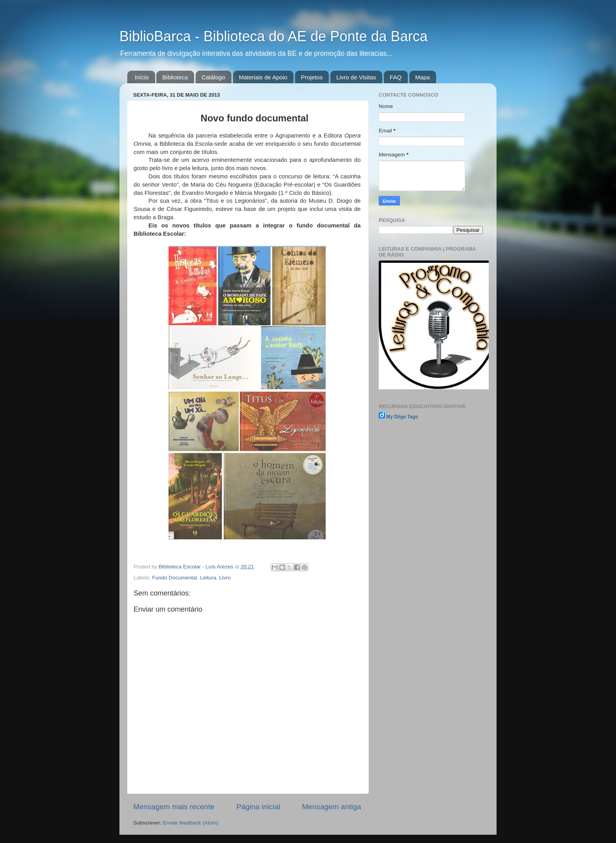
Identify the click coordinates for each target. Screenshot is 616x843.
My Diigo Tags (402, 417)
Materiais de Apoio (263, 77)
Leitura (208, 578)
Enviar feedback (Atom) (191, 823)
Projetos (312, 77)
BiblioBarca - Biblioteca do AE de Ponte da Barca (273, 36)
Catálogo (213, 77)
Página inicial (258, 807)
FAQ (396, 77)
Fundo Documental (174, 578)
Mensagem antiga (332, 807)
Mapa (423, 77)
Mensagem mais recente (174, 807)
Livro (225, 578)
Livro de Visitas (356, 77)
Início (142, 77)
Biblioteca (175, 77)
